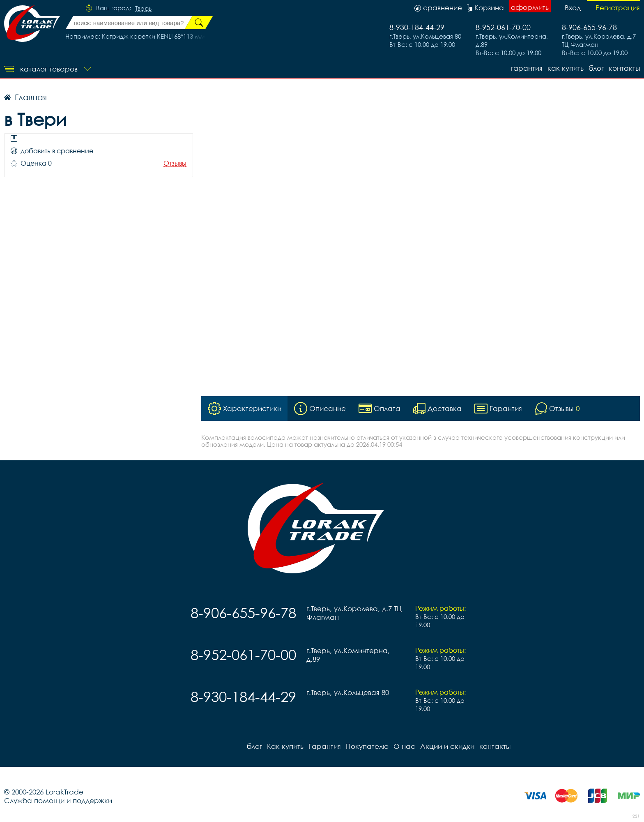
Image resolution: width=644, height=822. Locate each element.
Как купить (566, 68)
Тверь (143, 9)
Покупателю (367, 746)
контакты (624, 68)
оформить (530, 7)
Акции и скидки (447, 746)
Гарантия (527, 68)
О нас (404, 746)
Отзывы (175, 163)
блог (596, 68)
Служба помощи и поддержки (58, 800)
